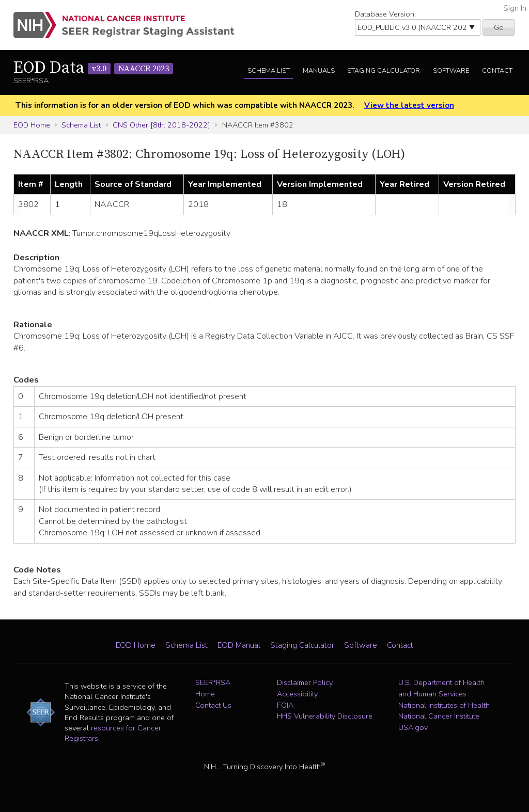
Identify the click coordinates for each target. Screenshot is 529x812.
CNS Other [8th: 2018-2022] (161, 125)
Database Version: (385, 14)
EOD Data (93, 68)
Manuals (319, 71)
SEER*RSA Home (213, 688)
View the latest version (409, 105)
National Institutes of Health (444, 705)
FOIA (285, 705)
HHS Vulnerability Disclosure (325, 716)
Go (499, 27)
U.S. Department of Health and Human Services (441, 688)
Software (451, 71)
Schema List (269, 71)
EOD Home (32, 125)
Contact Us (213, 705)
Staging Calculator (384, 71)
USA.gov (413, 727)
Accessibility (297, 694)
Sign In (515, 8)
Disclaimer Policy (305, 682)
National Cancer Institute (439, 716)
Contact (497, 71)
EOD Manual (239, 645)
